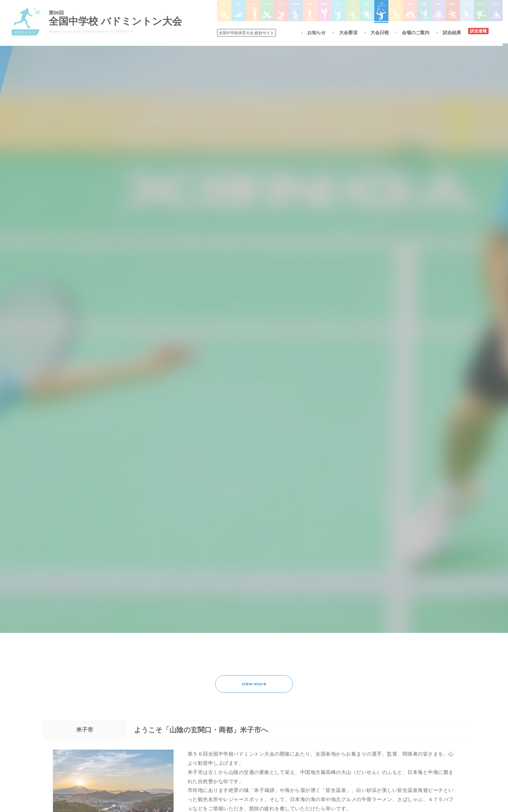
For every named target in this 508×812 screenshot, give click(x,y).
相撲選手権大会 (340, 701)
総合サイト (247, 33)
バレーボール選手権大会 (295, 701)
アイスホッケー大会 (344, 738)
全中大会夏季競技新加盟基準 (173, 710)
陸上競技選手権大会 (241, 692)
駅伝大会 (334, 710)
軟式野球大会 (235, 738)
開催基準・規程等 (162, 701)
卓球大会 (280, 720)
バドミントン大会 (289, 729)
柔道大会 (280, 747)
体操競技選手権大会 (241, 747)
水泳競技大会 (235, 701)
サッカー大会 (235, 720)
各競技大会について (243, 672)
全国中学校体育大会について (175, 672)
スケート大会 (338, 729)
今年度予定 (156, 692)
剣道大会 (334, 692)
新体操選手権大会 (289, 692)
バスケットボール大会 (243, 710)
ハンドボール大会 (239, 729)
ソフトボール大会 (289, 738)
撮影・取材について (164, 720)
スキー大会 (336, 720)
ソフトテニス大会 (289, 710)
